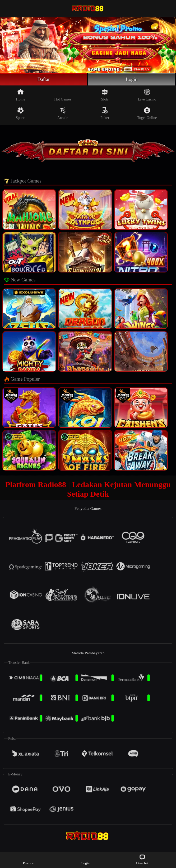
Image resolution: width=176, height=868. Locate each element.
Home (21, 95)
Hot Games (63, 95)
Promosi (29, 859)
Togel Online (147, 113)
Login (132, 79)
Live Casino (147, 95)
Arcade (63, 113)
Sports (21, 113)
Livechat (142, 859)
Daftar (44, 79)
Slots (105, 95)
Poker (105, 113)
